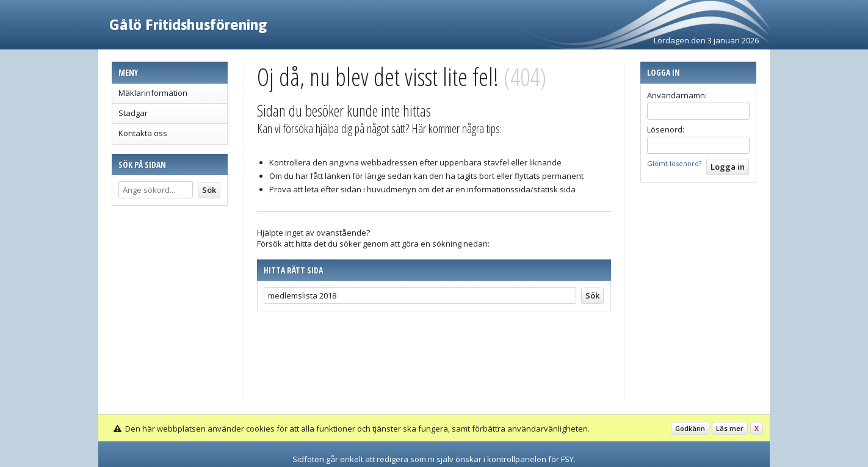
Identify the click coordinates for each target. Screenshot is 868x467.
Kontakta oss (143, 133)
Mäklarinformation (153, 93)
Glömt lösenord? (674, 163)
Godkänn (690, 428)
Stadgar (133, 113)
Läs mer (730, 428)
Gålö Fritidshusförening (188, 24)
